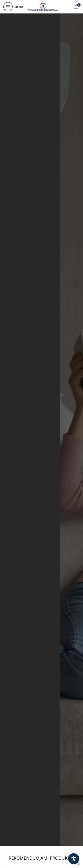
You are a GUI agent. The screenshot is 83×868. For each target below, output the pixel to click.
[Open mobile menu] (13, 7)
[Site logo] (43, 6)
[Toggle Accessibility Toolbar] (74, 859)
